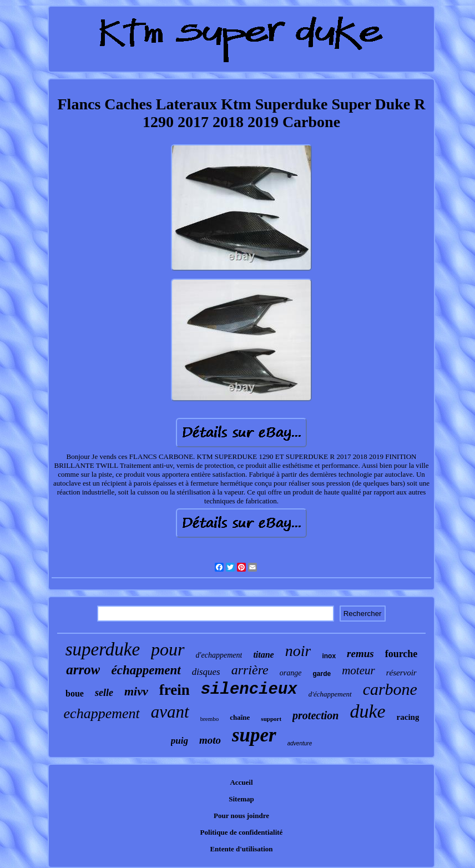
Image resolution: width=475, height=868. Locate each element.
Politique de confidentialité (242, 832)
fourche (401, 654)
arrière (250, 670)
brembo (210, 719)
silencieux (249, 690)
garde (322, 674)
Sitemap (241, 799)
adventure (300, 743)
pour (168, 649)
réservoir (401, 673)
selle (104, 693)
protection (315, 715)
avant (170, 712)
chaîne (240, 717)
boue (75, 693)
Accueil (241, 782)
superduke (103, 649)
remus (360, 653)
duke (367, 711)
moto (210, 740)
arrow (83, 670)
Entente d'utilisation (241, 849)
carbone (390, 689)
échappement (146, 670)
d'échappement (330, 694)
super (254, 735)
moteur (358, 670)
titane (263, 655)
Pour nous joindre (241, 816)
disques (206, 672)
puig (180, 741)
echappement (102, 713)
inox (329, 656)
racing (408, 717)
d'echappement (219, 655)
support (271, 719)
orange (291, 673)
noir (298, 651)
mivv (136, 691)
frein (175, 690)
